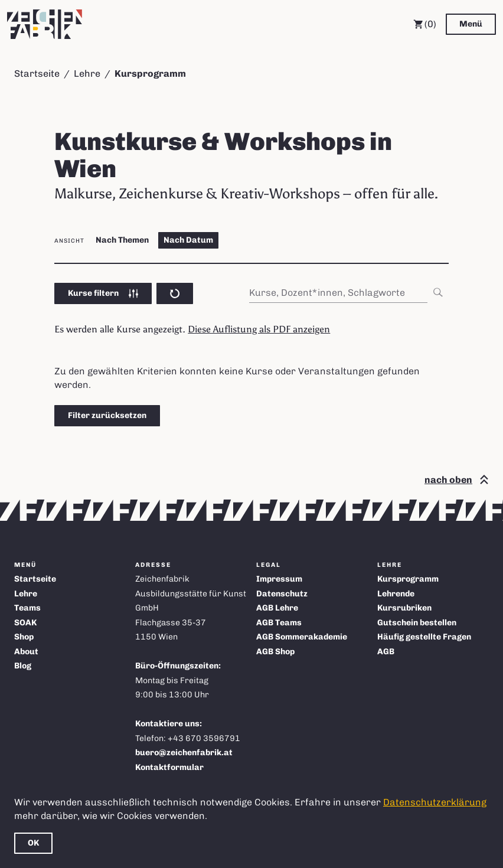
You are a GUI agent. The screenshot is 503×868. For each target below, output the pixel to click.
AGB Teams (279, 623)
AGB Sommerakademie (302, 637)
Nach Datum (188, 240)
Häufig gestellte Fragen (424, 637)
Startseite (37, 74)
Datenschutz (282, 594)
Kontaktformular (169, 767)
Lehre (87, 74)
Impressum (279, 579)
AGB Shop (275, 652)
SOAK (25, 623)
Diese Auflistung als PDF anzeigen (259, 329)
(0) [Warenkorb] (425, 24)
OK (33, 843)
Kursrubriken (404, 608)
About (26, 652)
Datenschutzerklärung (435, 802)
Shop (24, 637)
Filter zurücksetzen (107, 415)
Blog (23, 666)
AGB (386, 652)
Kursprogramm (408, 579)
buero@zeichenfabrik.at (184, 753)
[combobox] (349, 293)
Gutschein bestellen (417, 623)
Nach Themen (122, 240)
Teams (27, 608)
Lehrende (396, 594)
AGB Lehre (277, 608)
